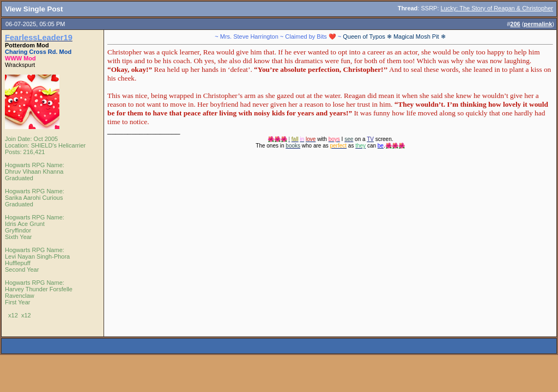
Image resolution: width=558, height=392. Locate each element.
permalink (538, 24)
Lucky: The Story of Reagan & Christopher (497, 8)
